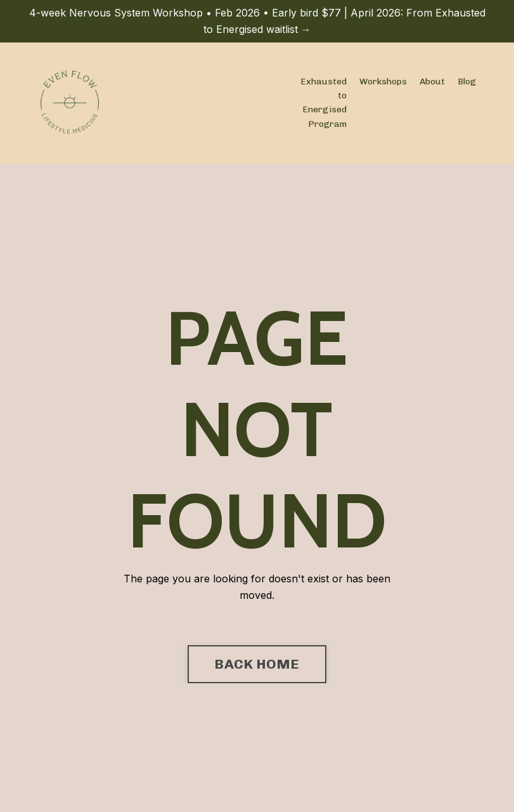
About (432, 82)
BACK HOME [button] (257, 664)
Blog (467, 82)
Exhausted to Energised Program (324, 103)
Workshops (383, 82)
